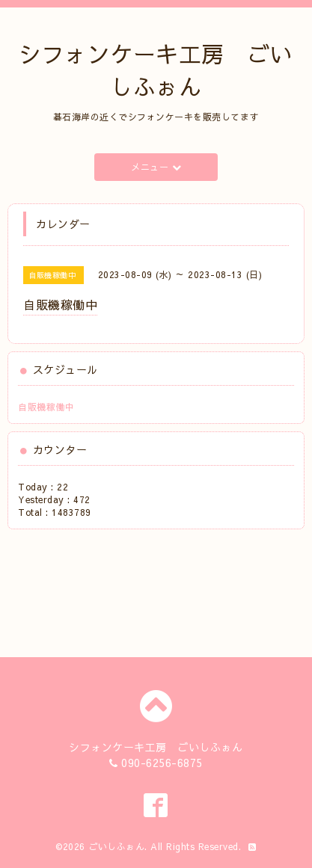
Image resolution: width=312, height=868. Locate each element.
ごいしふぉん (116, 846)
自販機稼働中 (46, 407)
